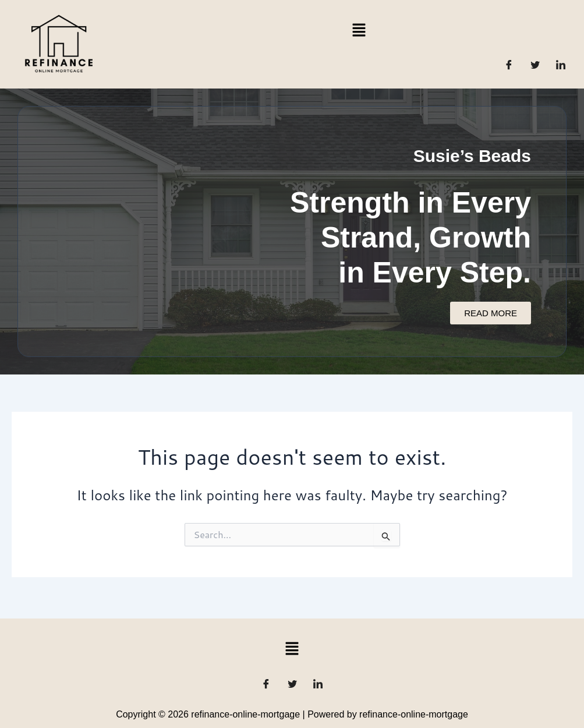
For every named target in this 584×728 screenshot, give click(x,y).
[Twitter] (535, 65)
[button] (359, 29)
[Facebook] (509, 65)
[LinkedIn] (561, 65)
